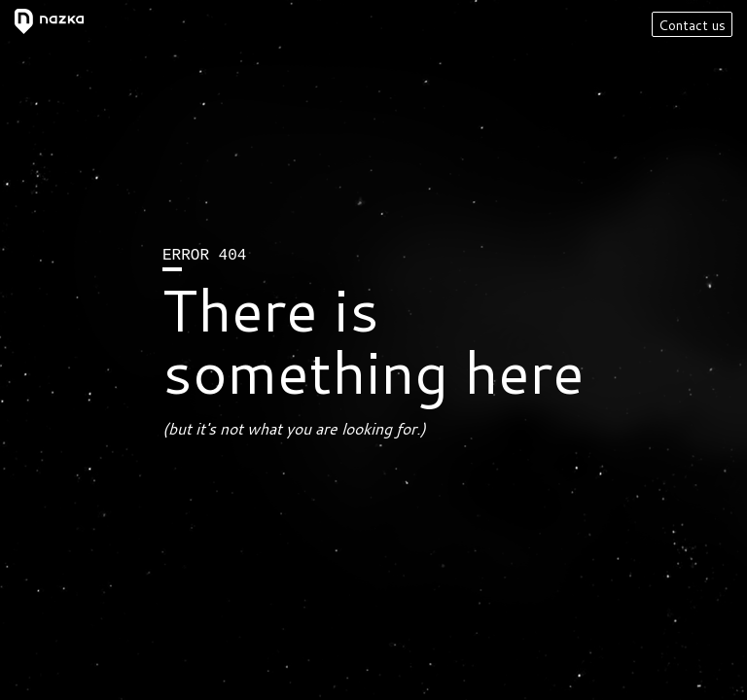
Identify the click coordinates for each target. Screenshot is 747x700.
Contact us (692, 25)
